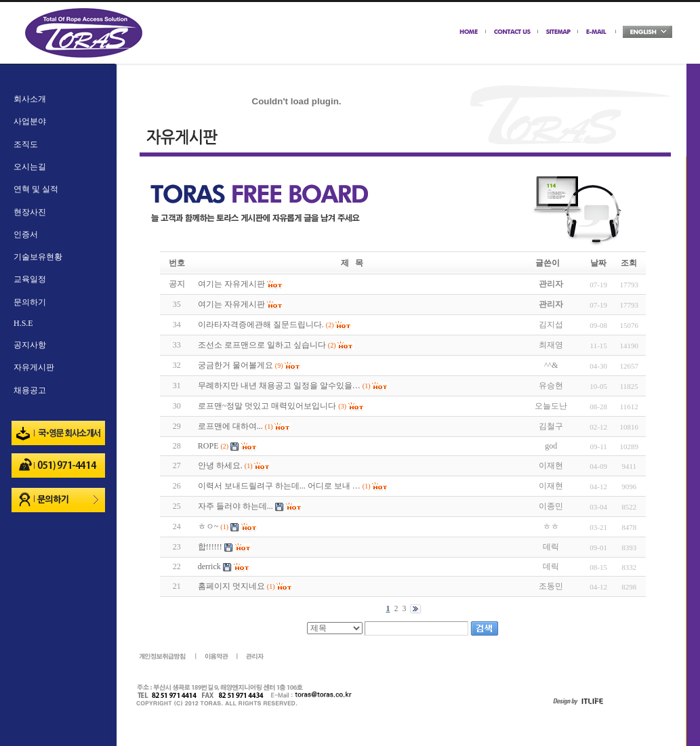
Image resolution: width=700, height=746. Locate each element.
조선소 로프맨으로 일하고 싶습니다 (262, 345)
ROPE (208, 446)
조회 (629, 263)
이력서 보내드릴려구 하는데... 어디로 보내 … (279, 486)
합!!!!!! (210, 547)
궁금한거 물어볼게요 (235, 365)
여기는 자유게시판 (231, 304)
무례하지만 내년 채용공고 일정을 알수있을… (279, 386)
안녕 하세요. (220, 465)
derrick (209, 566)
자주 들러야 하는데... (235, 506)
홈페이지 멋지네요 (231, 586)
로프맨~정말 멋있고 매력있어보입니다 (267, 406)
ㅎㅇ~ (208, 526)
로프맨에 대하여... (230, 426)
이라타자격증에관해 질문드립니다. (261, 325)
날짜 (598, 263)
